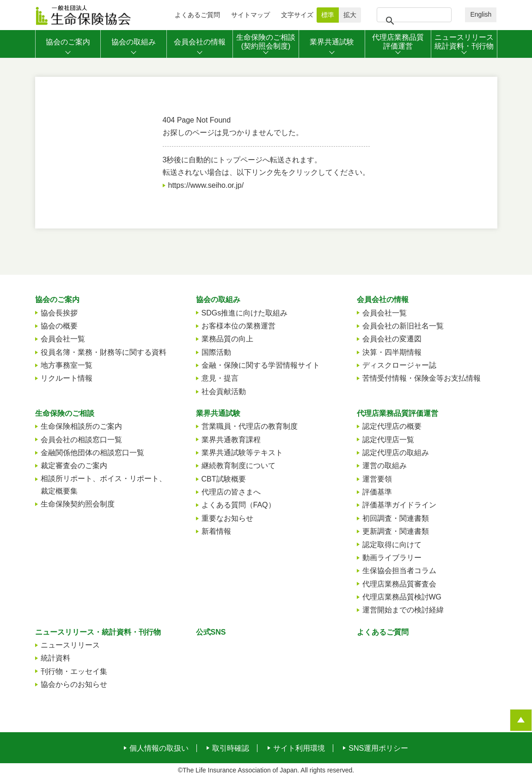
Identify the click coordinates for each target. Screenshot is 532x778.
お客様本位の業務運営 (238, 326)
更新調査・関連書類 (396, 531)
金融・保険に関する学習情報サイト (261, 365)
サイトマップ (251, 15)
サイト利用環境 (299, 748)
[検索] (413, 21)
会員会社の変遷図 (392, 339)
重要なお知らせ (227, 518)
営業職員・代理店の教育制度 (250, 426)
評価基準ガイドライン (399, 505)
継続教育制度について (238, 466)
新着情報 (216, 531)
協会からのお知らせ (74, 684)
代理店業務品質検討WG (402, 597)
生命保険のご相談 (65, 413)
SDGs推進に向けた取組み (245, 313)
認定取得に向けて (392, 545)
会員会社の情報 (383, 299)
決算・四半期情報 (392, 352)
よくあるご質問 (197, 15)
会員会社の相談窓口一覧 (81, 440)
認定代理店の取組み (396, 453)
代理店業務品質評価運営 (397, 413)
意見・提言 (220, 378)
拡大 (350, 15)
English (481, 14)
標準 (328, 15)
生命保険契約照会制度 (78, 504)
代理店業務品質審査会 (399, 584)
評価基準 (377, 492)
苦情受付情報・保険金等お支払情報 (422, 378)
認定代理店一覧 (388, 440)
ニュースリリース (70, 645)
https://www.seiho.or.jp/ (206, 185)
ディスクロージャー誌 (399, 365)
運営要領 (377, 479)
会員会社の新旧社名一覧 (403, 326)
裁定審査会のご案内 (74, 466)
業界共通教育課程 (231, 440)
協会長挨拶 (59, 313)
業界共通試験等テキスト (242, 453)
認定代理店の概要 (392, 426)
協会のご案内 (57, 299)
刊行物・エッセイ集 (74, 671)
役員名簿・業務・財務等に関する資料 (104, 352)
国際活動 (216, 352)
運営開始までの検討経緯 (403, 610)
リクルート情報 (67, 378)
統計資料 (55, 658)
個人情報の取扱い (159, 748)
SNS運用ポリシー (378, 748)
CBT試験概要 (224, 479)
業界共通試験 (218, 413)
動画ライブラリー (392, 558)
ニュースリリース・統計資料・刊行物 (98, 632)
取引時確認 (231, 748)
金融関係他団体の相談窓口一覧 (92, 453)
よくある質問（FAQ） (238, 505)
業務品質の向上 (227, 339)
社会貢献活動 (224, 392)
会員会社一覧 (63, 339)
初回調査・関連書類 (396, 518)
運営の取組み (385, 466)
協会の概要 (59, 326)
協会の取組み (218, 299)
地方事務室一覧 (67, 365)
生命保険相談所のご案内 (81, 426)
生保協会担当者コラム (399, 571)
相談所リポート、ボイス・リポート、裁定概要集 (104, 485)
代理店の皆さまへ (231, 492)
